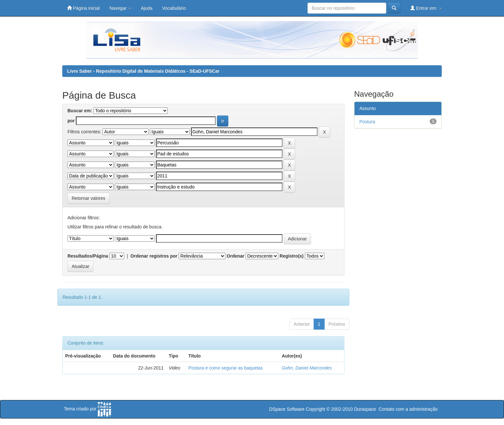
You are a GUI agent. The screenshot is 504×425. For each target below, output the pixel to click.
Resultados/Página (88, 256)
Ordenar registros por (154, 256)
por (71, 121)
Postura (367, 122)
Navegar (120, 8)
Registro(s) (292, 256)
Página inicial (83, 8)
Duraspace (365, 409)
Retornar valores (89, 198)
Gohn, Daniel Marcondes (307, 368)
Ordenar (235, 256)
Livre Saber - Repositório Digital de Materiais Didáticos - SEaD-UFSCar (143, 71)
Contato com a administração (408, 409)
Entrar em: (426, 8)
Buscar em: (80, 111)
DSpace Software (287, 409)
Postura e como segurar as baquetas (226, 368)
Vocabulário (174, 8)
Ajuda (147, 8)
